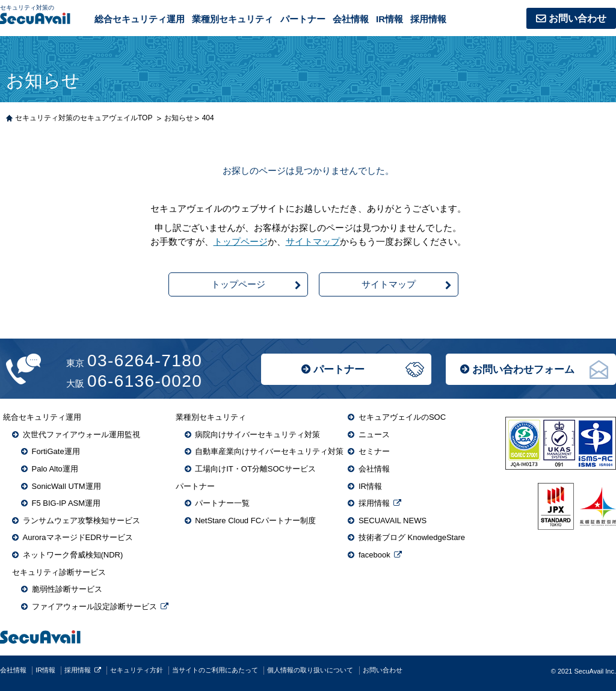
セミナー (374, 451)
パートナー (339, 370)
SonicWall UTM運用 (66, 486)
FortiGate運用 (56, 451)
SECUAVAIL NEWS (393, 521)
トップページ (241, 241)
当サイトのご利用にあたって (215, 670)
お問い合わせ (577, 18)
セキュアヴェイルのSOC (402, 417)
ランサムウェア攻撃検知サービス (82, 521)
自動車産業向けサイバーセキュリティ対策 (269, 451)
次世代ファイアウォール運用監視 (82, 435)
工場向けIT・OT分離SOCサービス (255, 469)
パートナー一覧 (222, 503)
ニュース (374, 435)
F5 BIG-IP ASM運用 (66, 503)
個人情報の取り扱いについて (310, 670)
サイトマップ (313, 241)
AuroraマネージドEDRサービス (78, 537)
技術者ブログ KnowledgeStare (412, 537)
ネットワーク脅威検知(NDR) (73, 555)
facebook (374, 555)
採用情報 (428, 19)
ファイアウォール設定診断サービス (94, 607)
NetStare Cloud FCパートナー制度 (255, 521)
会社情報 (351, 19)
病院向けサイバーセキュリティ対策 (257, 435)
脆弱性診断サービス (67, 589)
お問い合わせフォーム (523, 370)
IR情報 (390, 19)
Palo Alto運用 (55, 469)
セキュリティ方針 (137, 670)
